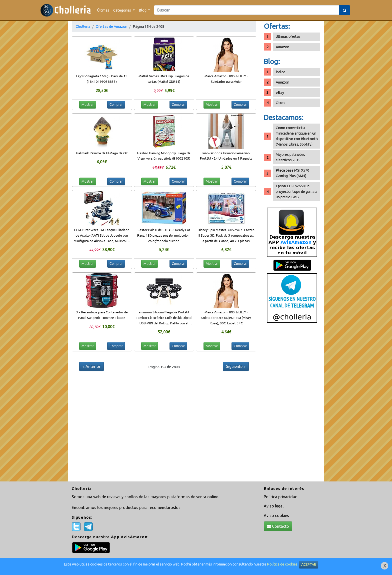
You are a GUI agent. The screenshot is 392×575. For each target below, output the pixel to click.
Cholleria (83, 26)
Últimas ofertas (288, 36)
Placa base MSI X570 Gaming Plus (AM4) (292, 173)
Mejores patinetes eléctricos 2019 (290, 157)
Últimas (103, 10)
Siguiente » (236, 366)
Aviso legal (274, 506)
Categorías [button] (122, 10)
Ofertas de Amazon (111, 26)
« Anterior (91, 366)
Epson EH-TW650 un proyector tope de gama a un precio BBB (296, 191)
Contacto (278, 526)
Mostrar (88, 105)
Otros (280, 103)
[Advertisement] (292, 404)
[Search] (247, 10)
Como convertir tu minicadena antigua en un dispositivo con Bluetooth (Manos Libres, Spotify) (297, 136)
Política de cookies (282, 564)
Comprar (116, 105)
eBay (280, 92)
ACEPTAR (309, 564)
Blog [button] (143, 10)
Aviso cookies (276, 515)
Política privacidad (281, 497)
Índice (280, 72)
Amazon (282, 47)
